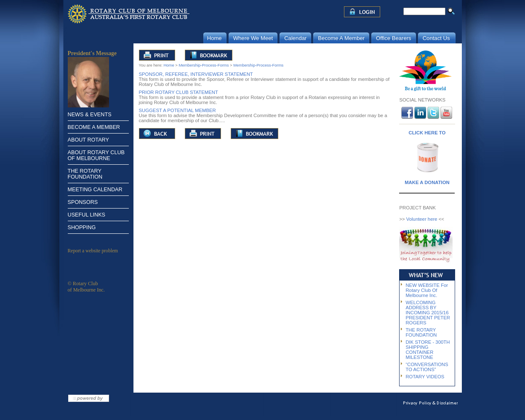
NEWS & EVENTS (90, 115)
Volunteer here (422, 219)
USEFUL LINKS (87, 215)
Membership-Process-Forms (204, 65)
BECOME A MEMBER (94, 127)
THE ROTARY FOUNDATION (85, 174)
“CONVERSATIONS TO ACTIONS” (427, 367)
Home (169, 65)
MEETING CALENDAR (95, 190)
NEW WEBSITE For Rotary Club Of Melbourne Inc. (427, 290)
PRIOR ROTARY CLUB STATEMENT (179, 92)
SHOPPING (82, 227)
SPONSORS (83, 202)
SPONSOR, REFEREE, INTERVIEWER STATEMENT (196, 74)
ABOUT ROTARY (88, 140)
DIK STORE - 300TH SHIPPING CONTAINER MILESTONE (428, 350)
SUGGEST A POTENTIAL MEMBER (177, 110)
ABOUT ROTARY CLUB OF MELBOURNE (96, 155)
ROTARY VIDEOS (425, 377)
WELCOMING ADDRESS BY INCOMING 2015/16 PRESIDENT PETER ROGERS (428, 313)
